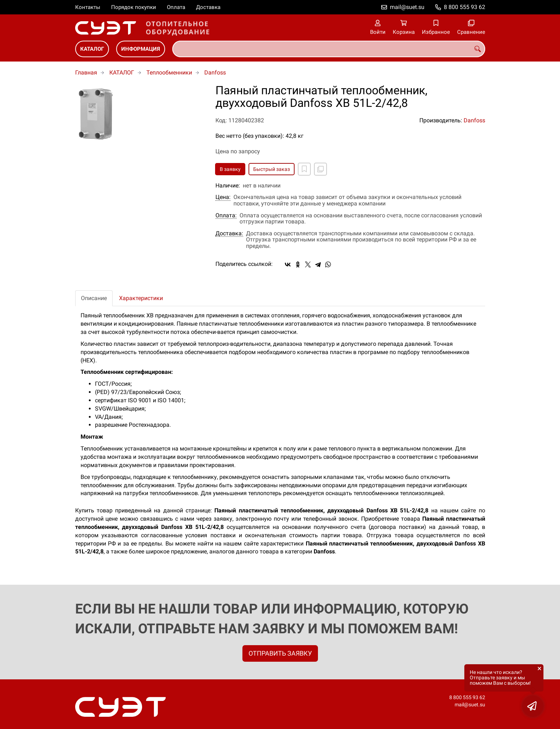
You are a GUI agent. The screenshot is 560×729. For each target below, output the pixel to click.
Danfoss (215, 73)
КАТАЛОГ (92, 49)
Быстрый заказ (272, 169)
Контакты (88, 7)
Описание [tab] (94, 298)
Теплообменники (169, 73)
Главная (86, 73)
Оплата (176, 7)
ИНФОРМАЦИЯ (141, 49)
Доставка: (229, 234)
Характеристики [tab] (141, 298)
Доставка (208, 7)
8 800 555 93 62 (465, 7)
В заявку (230, 169)
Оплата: (226, 216)
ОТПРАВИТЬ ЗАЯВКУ (280, 653)
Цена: (223, 197)
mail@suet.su (407, 7)
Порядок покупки (134, 7)
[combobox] (329, 49)
